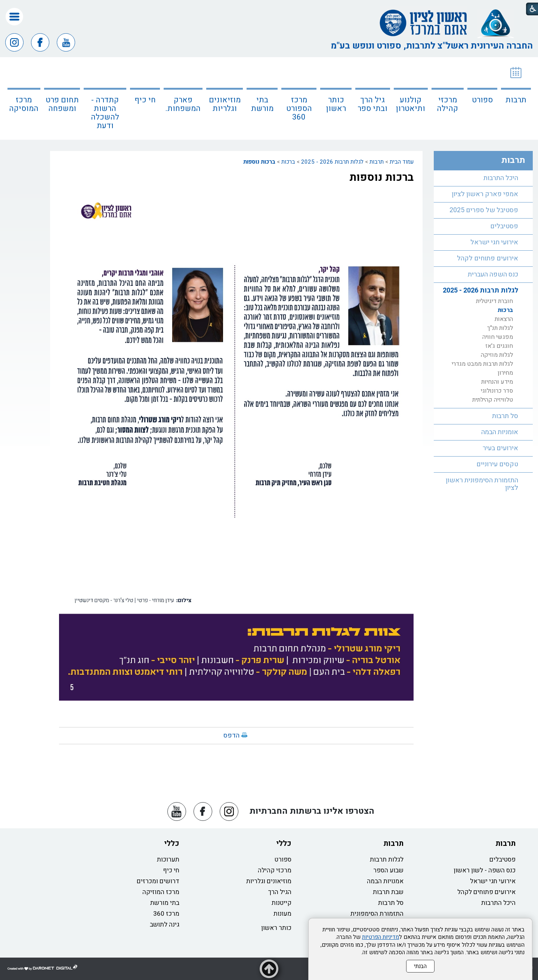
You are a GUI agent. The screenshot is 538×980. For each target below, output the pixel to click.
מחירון (505, 373)
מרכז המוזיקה (161, 892)
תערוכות (168, 860)
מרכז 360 (166, 914)
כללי (284, 843)
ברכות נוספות (259, 162)
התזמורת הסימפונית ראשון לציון (482, 484)
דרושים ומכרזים (158, 881)
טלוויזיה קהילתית (493, 400)
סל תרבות (505, 416)
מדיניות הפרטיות (381, 937)
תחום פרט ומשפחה (62, 104)
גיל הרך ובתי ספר (372, 104)
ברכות (288, 162)
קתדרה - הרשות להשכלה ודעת (105, 113)
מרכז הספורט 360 (299, 109)
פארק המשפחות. (183, 104)
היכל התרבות (501, 178)
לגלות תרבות (387, 860)
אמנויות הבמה (385, 881)
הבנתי (420, 966)
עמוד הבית (402, 162)
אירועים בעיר (500, 448)
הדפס (231, 735)
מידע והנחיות (497, 382)
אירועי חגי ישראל (494, 242)
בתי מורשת (262, 104)
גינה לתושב (165, 925)
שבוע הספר (388, 870)
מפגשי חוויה (498, 337)
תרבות (516, 100)
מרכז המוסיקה (24, 104)
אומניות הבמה (500, 432)
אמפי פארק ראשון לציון (485, 194)
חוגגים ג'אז (499, 346)
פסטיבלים (504, 226)
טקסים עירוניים (497, 464)
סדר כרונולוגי (497, 391)
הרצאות (504, 319)
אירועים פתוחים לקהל (488, 258)
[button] (14, 17)
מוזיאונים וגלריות (225, 104)
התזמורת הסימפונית (377, 914)
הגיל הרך (280, 892)
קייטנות (282, 903)
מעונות (282, 914)
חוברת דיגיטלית (494, 301)
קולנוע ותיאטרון (411, 104)
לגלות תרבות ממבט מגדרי (482, 364)
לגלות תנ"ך (500, 328)
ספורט (482, 100)
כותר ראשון (336, 104)
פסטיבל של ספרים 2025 (484, 210)
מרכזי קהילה (447, 104)
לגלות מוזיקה (497, 355)
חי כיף (145, 100)
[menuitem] (516, 98)
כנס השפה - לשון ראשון (485, 870)
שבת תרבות (388, 892)
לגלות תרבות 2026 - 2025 (332, 162)
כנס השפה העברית (493, 274)
